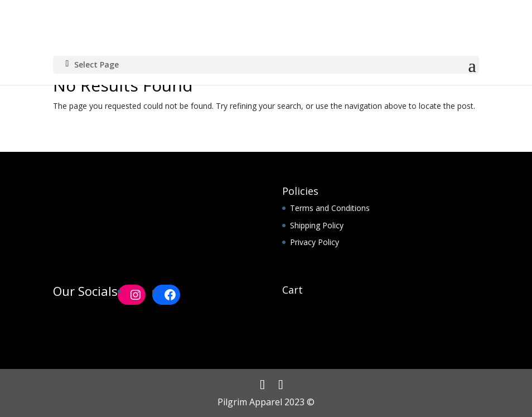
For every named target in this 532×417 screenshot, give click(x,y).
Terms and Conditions (330, 208)
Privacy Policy (315, 242)
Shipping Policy (317, 225)
